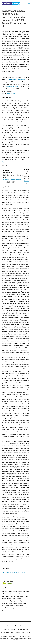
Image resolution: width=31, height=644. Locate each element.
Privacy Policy (20, 633)
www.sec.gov (11, 94)
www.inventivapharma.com (17, 80)
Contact (28, 633)
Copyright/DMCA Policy (7, 633)
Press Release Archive (18, 626)
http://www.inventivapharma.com (11, 162)
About (8, 626)
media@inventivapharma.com (12, 180)
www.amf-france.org (12, 87)
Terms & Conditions (23, 629)
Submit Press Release (9, 629)
